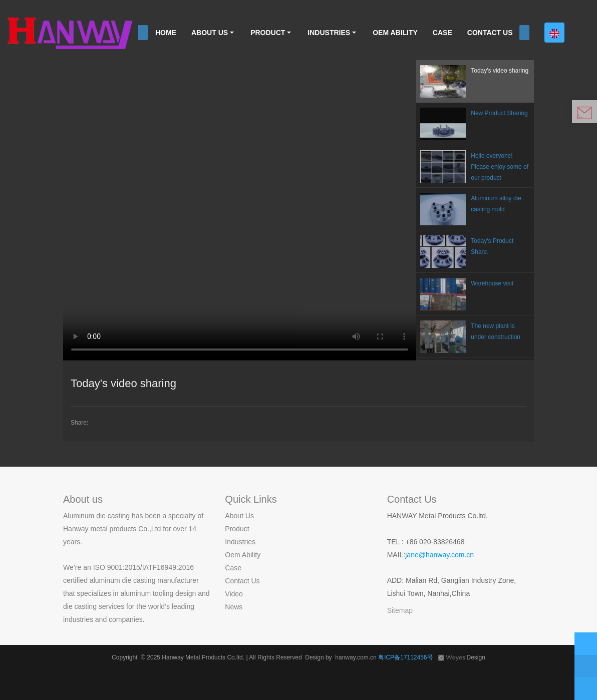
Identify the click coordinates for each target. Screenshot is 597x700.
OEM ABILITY (395, 33)
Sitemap (400, 610)
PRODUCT (268, 33)
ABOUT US (210, 33)
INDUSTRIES (329, 33)
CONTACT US (490, 33)
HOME (166, 33)
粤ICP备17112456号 (406, 657)
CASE (442, 33)
